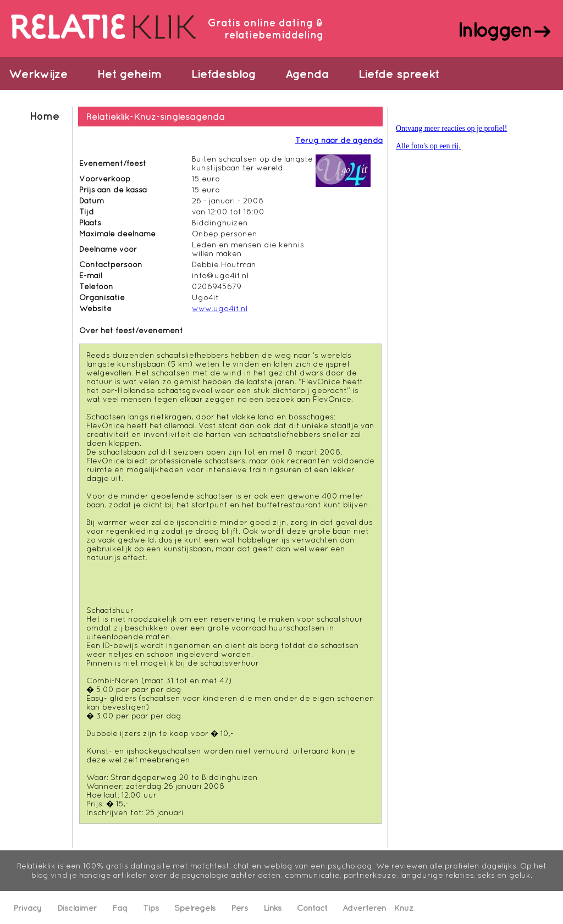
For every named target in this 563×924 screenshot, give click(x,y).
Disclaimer (77, 908)
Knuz (404, 908)
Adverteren (364, 908)
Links (272, 908)
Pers (239, 908)
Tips (151, 908)
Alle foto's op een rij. (428, 146)
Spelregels (195, 908)
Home (44, 116)
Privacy (27, 908)
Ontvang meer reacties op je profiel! (452, 128)
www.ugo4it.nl (220, 308)
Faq (120, 908)
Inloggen (495, 29)
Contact (312, 908)
